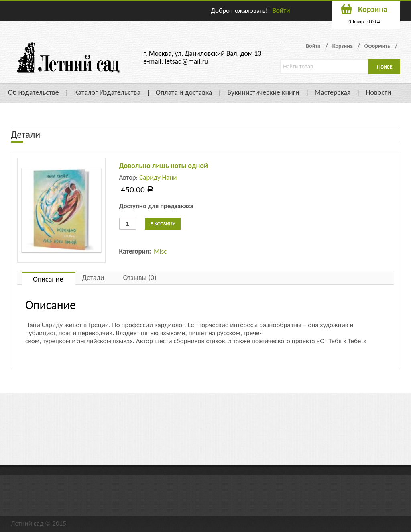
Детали (93, 278)
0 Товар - (365, 22)
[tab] (49, 278)
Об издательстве (34, 92)
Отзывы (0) (139, 278)
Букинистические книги (263, 92)
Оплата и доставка (184, 92)
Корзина (343, 46)
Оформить (377, 46)
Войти (281, 11)
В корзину (163, 224)
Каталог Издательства (107, 92)
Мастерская (333, 92)
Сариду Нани (158, 177)
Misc (160, 251)
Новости (378, 92)
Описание (48, 279)
